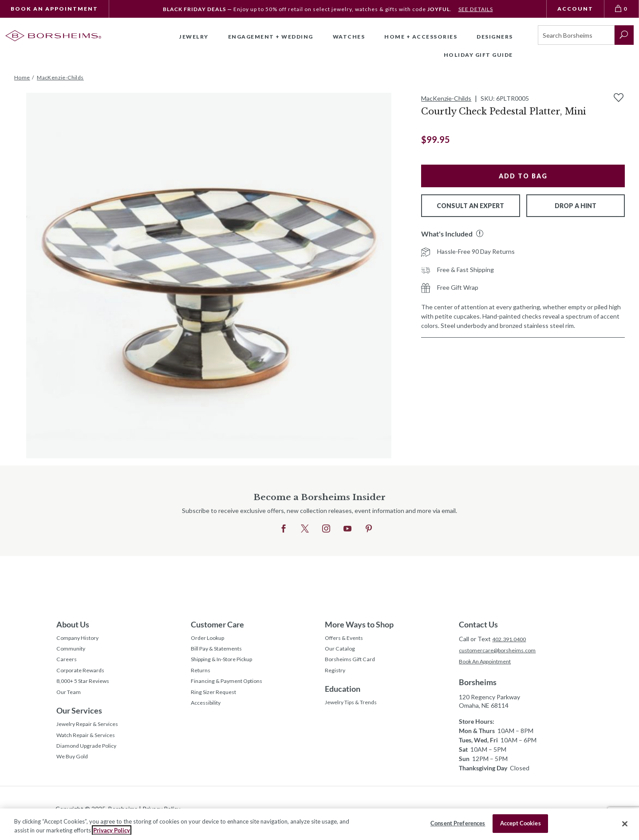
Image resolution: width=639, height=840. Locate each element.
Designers (495, 37)
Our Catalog (342, 652)
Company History (80, 639)
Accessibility (208, 714)
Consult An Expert (470, 206)
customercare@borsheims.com (502, 651)
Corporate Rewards (84, 676)
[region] (319, 824)
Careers (67, 664)
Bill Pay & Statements (221, 651)
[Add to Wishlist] (619, 98)
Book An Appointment (54, 9)
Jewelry (194, 37)
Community (72, 652)
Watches (349, 37)
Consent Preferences (458, 823)
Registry (337, 676)
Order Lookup (210, 639)
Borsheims (478, 684)
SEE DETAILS (475, 9)
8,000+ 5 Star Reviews (87, 689)
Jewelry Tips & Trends (356, 711)
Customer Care (217, 624)
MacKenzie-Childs (446, 98)
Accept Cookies (521, 823)
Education (343, 696)
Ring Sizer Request (217, 701)
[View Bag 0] (622, 9)
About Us (73, 624)
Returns (202, 676)
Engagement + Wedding (271, 37)
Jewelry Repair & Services (92, 735)
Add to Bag (523, 176)
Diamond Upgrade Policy (90, 760)
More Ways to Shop (359, 624)
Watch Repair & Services (90, 748)
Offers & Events (347, 639)
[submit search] (624, 35)
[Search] (576, 35)
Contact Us (478, 624)
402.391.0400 (511, 639)
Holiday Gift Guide (478, 55)
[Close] (625, 824)
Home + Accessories (421, 37)
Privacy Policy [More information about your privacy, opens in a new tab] (112, 830)
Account (575, 9)
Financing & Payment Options (232, 689)
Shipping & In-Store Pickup (228, 664)
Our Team (70, 701)
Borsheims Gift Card (353, 664)
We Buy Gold (75, 773)
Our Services (79, 721)
